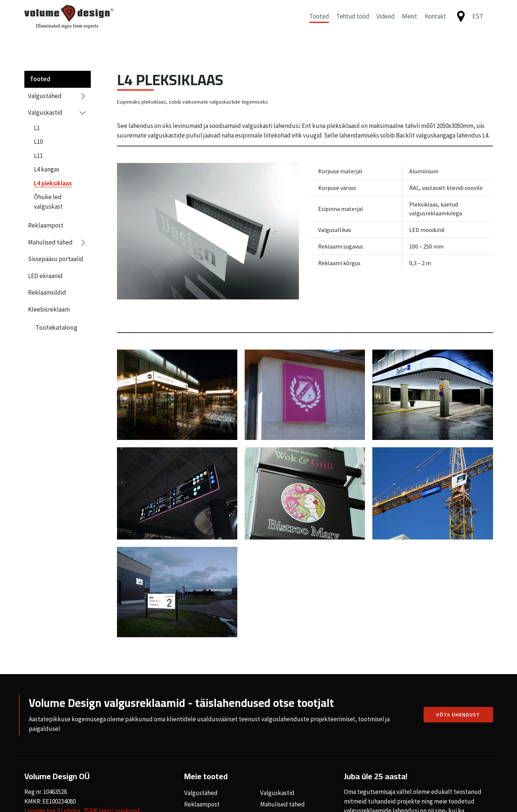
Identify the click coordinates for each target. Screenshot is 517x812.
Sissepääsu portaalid (56, 259)
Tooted (319, 23)
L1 (37, 128)
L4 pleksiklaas (53, 183)
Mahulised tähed (58, 243)
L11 (38, 156)
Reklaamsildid (47, 292)
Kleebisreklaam (49, 309)
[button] (481, 24)
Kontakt (435, 23)
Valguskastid (58, 113)
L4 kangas (47, 169)
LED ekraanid (45, 276)
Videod (385, 23)
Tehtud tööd (353, 23)
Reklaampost (46, 225)
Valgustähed (58, 96)
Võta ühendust (458, 715)
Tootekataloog (56, 327)
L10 (38, 142)
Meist (410, 23)
